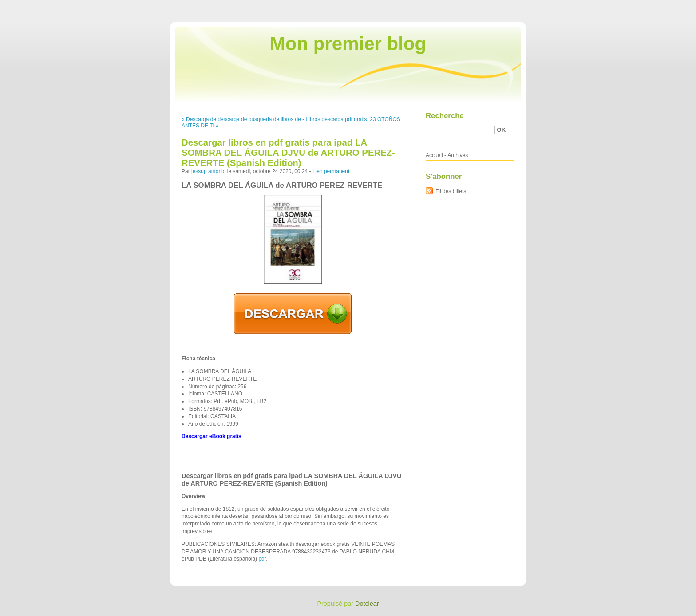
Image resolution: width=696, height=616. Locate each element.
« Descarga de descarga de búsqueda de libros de (241, 119)
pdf (262, 559)
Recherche (445, 116)
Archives (458, 155)
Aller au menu (626, 6)
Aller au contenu (587, 6)
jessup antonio (208, 171)
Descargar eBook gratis (212, 436)
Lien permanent (331, 171)
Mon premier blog (348, 44)
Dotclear (367, 604)
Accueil (434, 155)
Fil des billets (451, 191)
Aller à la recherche (670, 6)
